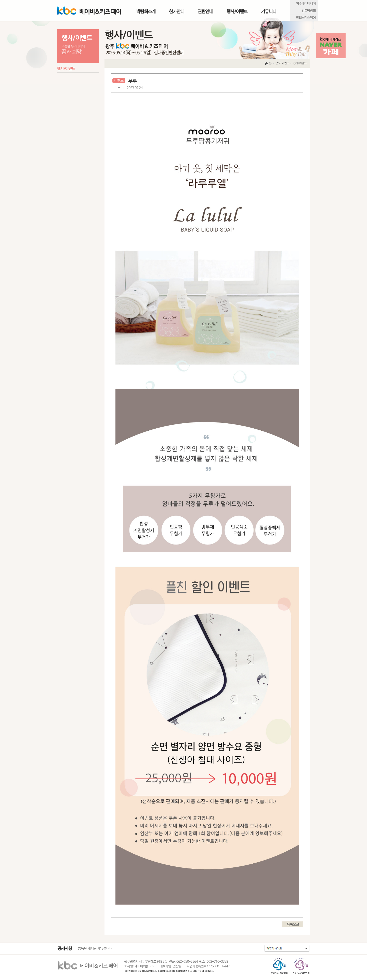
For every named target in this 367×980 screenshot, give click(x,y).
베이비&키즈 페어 (89, 11)
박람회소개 (146, 12)
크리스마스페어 (306, 18)
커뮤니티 (269, 12)
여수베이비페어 (306, 4)
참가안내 (177, 12)
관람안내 (205, 12)
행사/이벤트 (237, 12)
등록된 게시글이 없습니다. (95, 948)
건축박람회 (309, 11)
